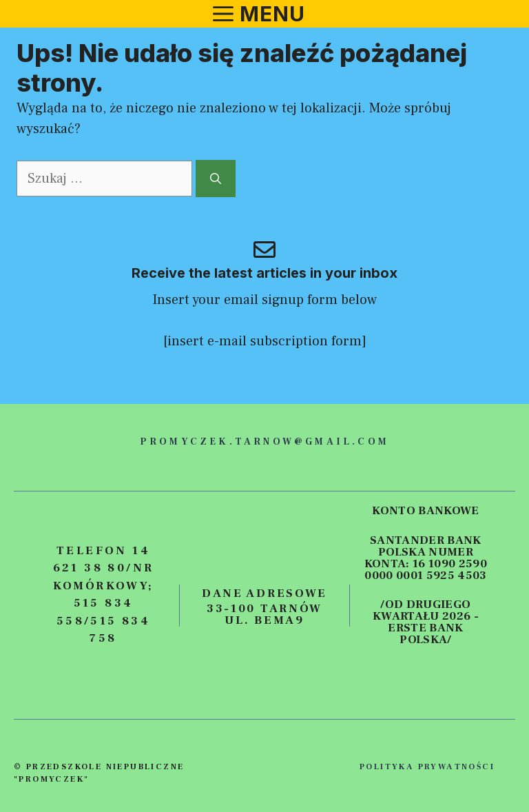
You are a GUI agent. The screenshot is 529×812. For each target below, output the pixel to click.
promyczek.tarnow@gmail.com (264, 442)
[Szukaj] (216, 179)
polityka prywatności (427, 767)
